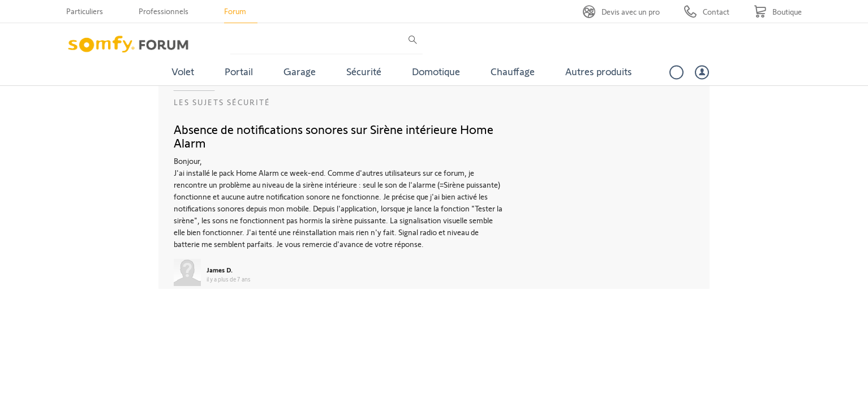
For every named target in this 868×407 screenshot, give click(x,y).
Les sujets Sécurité (222, 102)
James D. (220, 270)
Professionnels (164, 11)
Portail (239, 71)
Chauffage (513, 71)
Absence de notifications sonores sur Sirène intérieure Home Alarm (334, 136)
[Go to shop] (778, 12)
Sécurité (364, 71)
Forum (235, 11)
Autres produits (599, 71)
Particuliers (85, 11)
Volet (183, 71)
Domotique (436, 71)
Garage (300, 71)
